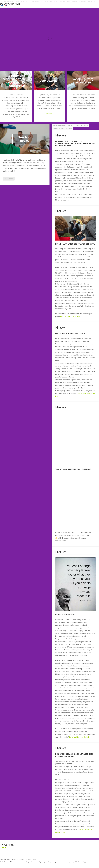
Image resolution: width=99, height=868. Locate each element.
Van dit (86, 125)
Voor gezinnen (49, 81)
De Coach (69, 129)
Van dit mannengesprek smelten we (73, 469)
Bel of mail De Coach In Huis (70, 317)
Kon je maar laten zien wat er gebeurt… (75, 244)
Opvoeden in (78, 125)
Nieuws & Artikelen (79, 2)
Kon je (70, 125)
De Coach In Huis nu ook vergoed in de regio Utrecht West (74, 755)
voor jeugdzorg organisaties (83, 81)
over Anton (25, 2)
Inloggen (85, 862)
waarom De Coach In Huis (10, 2)
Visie (56, 2)
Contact (91, 2)
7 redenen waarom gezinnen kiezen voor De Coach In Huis (16, 81)
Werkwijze (35, 2)
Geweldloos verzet (58, 129)
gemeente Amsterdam (59, 125)
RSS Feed (78, 862)
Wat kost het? (47, 2)
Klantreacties (65, 2)
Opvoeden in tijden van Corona (71, 334)
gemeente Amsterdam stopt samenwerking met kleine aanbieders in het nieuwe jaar (75, 144)
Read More (49, 113)
